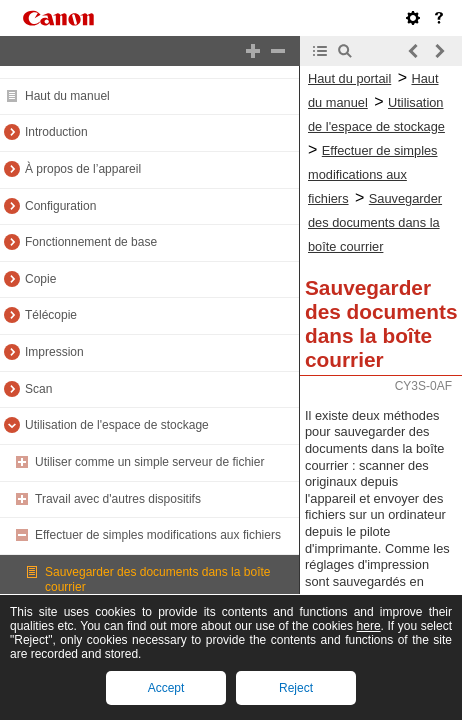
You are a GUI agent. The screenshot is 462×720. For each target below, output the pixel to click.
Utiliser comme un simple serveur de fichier (149, 462)
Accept (166, 688)
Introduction (56, 132)
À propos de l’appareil (83, 169)
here (369, 626)
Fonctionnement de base (91, 242)
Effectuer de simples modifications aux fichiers (158, 535)
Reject (296, 688)
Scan (38, 389)
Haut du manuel (67, 96)
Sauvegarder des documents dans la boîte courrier (375, 222)
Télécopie (51, 315)
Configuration (60, 206)
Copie (40, 279)
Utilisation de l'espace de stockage (117, 425)
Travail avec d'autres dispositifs (118, 499)
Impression (54, 352)
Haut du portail (349, 78)
